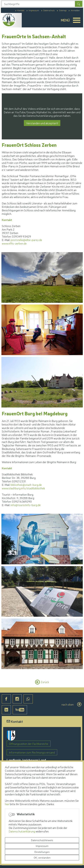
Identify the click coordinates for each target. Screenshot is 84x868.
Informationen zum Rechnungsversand (32, 752)
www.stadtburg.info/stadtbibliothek (23, 488)
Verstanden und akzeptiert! (42, 123)
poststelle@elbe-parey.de (26, 240)
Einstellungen (42, 852)
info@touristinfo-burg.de (26, 505)
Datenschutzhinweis (42, 840)
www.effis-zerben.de (14, 243)
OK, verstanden (42, 858)
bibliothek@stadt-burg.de (26, 485)
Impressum (42, 846)
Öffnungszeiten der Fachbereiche (29, 744)
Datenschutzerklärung (22, 831)
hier (7, 804)
